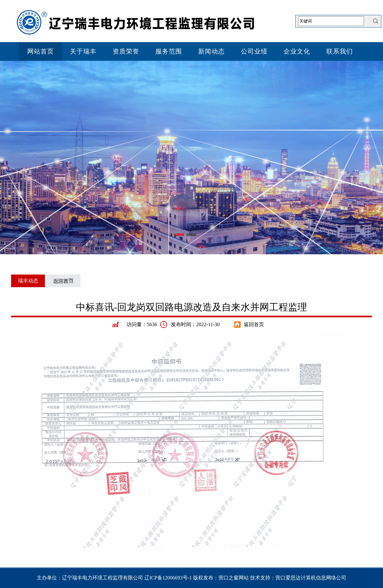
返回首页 (254, 324)
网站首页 (41, 51)
